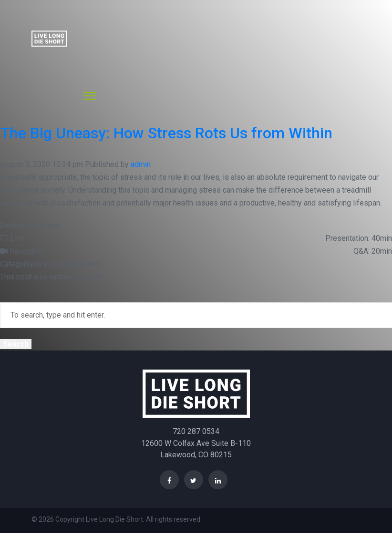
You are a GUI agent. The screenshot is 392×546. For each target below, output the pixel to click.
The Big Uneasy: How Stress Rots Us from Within (166, 133)
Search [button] (16, 344)
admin (141, 164)
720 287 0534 (196, 431)
